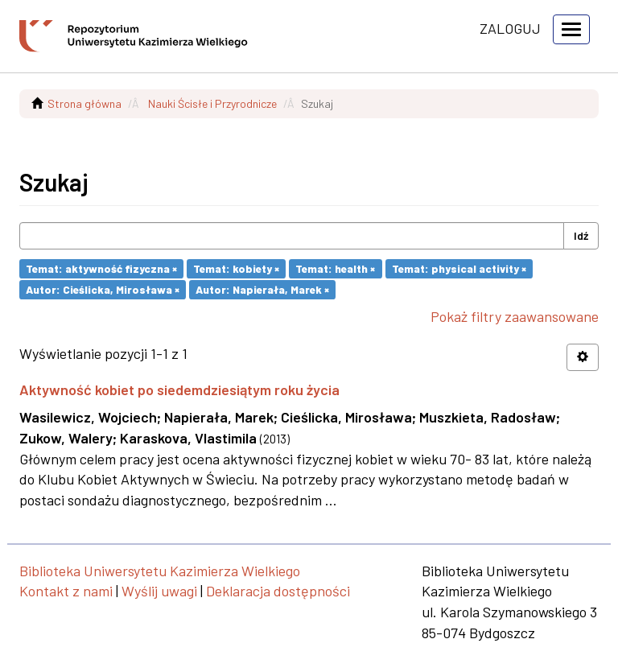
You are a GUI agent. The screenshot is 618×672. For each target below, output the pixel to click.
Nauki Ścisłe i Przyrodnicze (212, 103)
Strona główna (84, 103)
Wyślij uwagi (159, 591)
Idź (581, 235)
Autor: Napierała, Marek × (262, 289)
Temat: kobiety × (236, 268)
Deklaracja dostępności (278, 591)
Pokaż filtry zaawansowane (515, 316)
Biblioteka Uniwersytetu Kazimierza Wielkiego (160, 571)
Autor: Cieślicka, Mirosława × (103, 289)
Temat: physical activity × (459, 268)
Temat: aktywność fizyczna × (101, 268)
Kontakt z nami (66, 591)
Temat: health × (335, 268)
